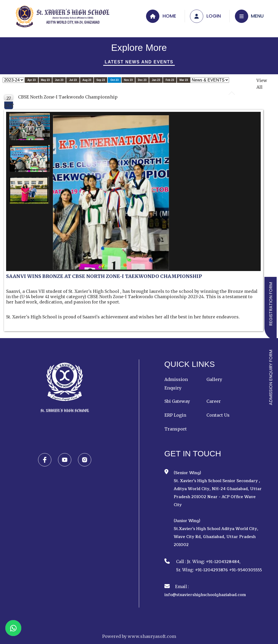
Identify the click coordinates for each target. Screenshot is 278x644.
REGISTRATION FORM (271, 304)
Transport (176, 429)
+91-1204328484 (223, 562)
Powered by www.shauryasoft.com (139, 636)
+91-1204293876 (211, 570)
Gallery (214, 379)
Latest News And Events (139, 62)
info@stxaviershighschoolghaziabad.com (205, 595)
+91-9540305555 (245, 570)
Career (214, 401)
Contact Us (218, 415)
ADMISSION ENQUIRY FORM (271, 378)
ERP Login (175, 415)
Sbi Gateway (177, 401)
